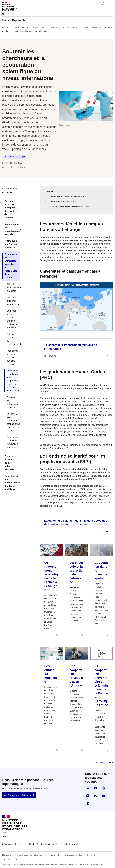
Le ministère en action (38, 27)
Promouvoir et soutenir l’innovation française (12, 442)
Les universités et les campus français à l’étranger (66, 196)
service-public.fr (27, 844)
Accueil (5, 27)
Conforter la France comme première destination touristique (12, 319)
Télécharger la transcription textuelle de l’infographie (71, 347)
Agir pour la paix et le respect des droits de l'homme (10, 209)
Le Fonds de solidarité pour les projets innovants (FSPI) (68, 206)
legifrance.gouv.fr (50, 844)
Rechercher (103, 4)
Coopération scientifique (14, 157)
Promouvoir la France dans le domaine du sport (12, 357)
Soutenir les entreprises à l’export (12, 402)
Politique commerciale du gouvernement (12, 339)
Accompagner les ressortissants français (12, 229)
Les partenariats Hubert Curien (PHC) (62, 201)
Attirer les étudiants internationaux (12, 301)
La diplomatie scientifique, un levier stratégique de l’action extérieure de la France (76, 523)
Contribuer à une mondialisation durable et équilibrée (12, 483)
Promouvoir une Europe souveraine (11, 244)
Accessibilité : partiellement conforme (29, 855)
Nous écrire (91, 855)
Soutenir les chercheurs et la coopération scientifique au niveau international (12, 381)
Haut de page (106, 762)
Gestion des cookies (11, 859)
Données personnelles (73, 855)
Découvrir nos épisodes (19, 795)
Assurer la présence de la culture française (10, 463)
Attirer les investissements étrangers (12, 288)
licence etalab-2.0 (94, 864)
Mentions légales (54, 855)
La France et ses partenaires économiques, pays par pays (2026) (12, 422)
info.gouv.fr (8, 844)
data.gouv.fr (70, 844)
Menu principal (111, 4)
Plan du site (7, 855)
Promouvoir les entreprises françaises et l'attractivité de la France (74, 27)
